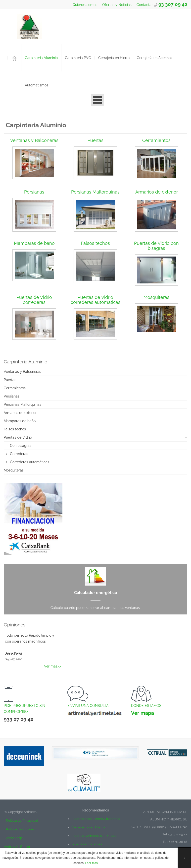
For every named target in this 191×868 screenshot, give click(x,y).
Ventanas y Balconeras (34, 140)
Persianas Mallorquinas (95, 192)
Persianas (34, 192)
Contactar (145, 5)
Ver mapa (143, 713)
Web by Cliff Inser (17, 847)
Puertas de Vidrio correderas (34, 300)
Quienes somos (84, 5)
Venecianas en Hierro (89, 827)
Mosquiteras (156, 297)
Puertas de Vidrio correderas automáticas (95, 300)
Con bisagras (21, 446)
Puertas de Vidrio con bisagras (156, 246)
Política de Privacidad (21, 821)
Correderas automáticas (30, 462)
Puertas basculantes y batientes (96, 819)
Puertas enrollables (87, 844)
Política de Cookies (20, 829)
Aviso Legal (15, 838)
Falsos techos (95, 243)
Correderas (19, 454)
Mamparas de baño (34, 243)
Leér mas (91, 863)
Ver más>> (52, 666)
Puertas (95, 140)
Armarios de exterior (157, 192)
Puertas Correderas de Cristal (95, 836)
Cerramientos (156, 140)
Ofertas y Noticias (116, 5)
